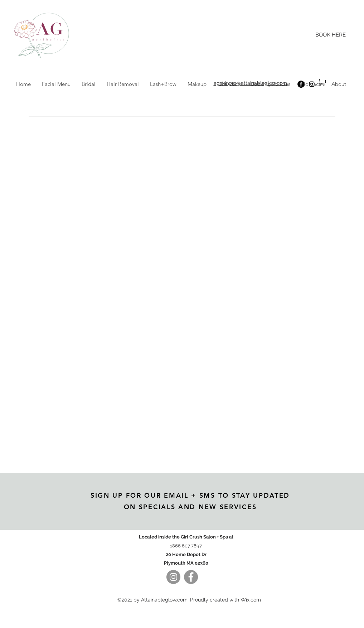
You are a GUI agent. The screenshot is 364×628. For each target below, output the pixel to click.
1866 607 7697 (186, 546)
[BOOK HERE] (331, 35)
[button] (323, 83)
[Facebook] (301, 84)
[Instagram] (312, 84)
